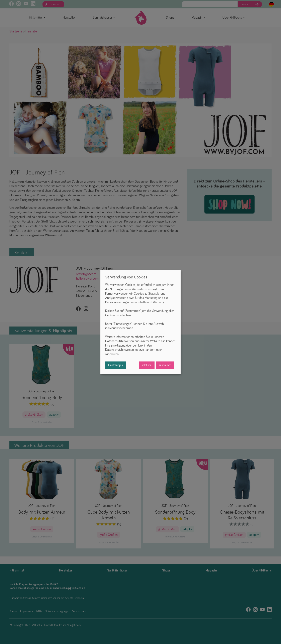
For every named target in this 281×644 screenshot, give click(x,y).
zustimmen (165, 365)
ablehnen (147, 365)
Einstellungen (116, 365)
